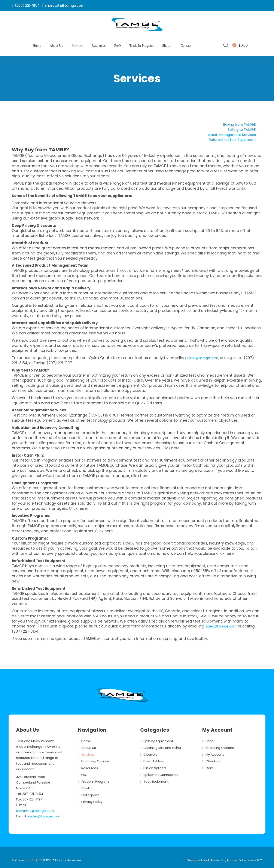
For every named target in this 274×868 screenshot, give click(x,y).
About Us (56, 46)
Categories (90, 793)
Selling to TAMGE (241, 128)
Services (77, 46)
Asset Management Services (229, 133)
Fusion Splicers (155, 766)
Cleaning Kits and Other (162, 746)
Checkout (213, 759)
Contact (186, 46)
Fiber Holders (154, 759)
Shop (167, 46)
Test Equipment (156, 780)
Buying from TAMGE (238, 123)
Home (37, 46)
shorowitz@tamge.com (35, 809)
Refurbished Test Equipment (230, 138)
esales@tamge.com (44, 814)
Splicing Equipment (158, 739)
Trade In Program (141, 46)
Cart (209, 766)
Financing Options (95, 759)
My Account (215, 753)
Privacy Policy (92, 800)
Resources (99, 46)
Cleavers (150, 753)
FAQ (118, 46)
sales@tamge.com (205, 356)
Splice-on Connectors (161, 773)
